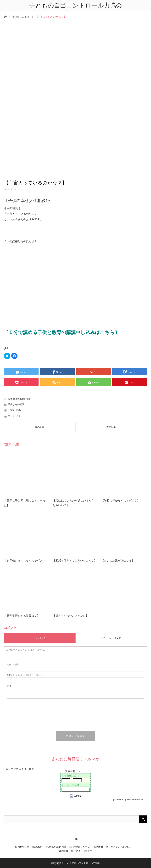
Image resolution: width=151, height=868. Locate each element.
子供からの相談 (21, 17)
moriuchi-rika (23, 399)
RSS (76, 838)
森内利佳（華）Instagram (29, 847)
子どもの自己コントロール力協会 (82, 863)
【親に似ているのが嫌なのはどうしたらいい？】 (75, 503)
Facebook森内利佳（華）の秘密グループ (68, 847)
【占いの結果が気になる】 (118, 561)
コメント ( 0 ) (40, 638)
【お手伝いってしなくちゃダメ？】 (26, 561)
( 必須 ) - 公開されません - (24, 675)
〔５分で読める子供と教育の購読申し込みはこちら (59, 332)
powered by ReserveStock (129, 800)
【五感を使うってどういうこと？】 (75, 561)
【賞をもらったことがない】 (71, 616)
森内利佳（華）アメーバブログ (75, 851)
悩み (19, 410)
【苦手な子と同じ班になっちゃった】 (25, 503)
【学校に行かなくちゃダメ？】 (121, 501)
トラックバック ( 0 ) (111, 638)
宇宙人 (11, 410)
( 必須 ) (14, 665)
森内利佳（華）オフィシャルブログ (113, 847)
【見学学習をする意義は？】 (22, 616)
